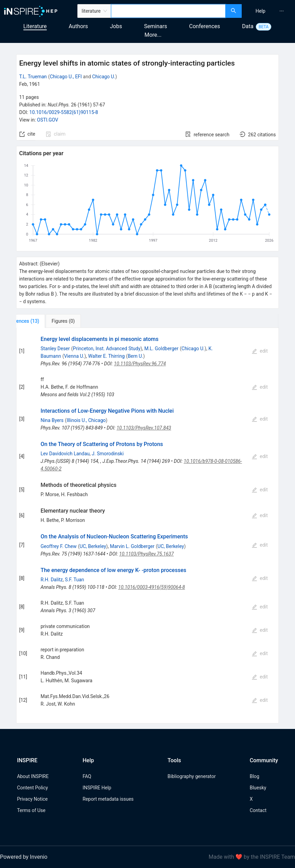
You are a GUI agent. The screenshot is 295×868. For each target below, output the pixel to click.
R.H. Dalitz (52, 580)
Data (248, 26)
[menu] (269, 11)
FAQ (87, 776)
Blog (254, 776)
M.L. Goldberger (161, 349)
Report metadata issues (108, 799)
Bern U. (135, 356)
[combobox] (168, 11)
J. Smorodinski (108, 454)
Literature (35, 26)
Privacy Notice (32, 799)
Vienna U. (74, 356)
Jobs (116, 26)
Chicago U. (104, 77)
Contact (258, 810)
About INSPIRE (33, 776)
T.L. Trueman (33, 77)
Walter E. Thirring (106, 356)
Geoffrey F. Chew (59, 546)
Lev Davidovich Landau (65, 454)
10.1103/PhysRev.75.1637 (147, 554)
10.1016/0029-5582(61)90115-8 (64, 112)
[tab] (39, 321)
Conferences (205, 26)
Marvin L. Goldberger (132, 546)
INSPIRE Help (97, 788)
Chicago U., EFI (66, 77)
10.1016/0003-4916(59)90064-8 (152, 587)
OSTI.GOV (48, 120)
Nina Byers (52, 420)
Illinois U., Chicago (86, 420)
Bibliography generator (192, 776)
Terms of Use (31, 810)
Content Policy (32, 788)
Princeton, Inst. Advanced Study (107, 349)
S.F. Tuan (75, 580)
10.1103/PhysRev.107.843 (144, 428)
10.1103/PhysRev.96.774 (140, 364)
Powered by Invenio (24, 857)
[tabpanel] (148, 526)
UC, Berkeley (93, 546)
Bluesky (258, 788)
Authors (78, 26)
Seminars (156, 26)
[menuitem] (260, 11)
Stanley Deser (55, 349)
